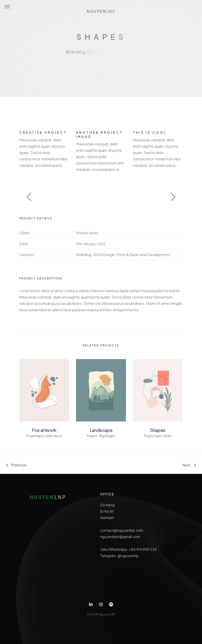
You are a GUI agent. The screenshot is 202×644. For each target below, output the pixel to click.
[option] (101, 196)
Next (187, 465)
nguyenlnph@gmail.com (120, 537)
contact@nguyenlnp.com (122, 530)
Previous (19, 465)
